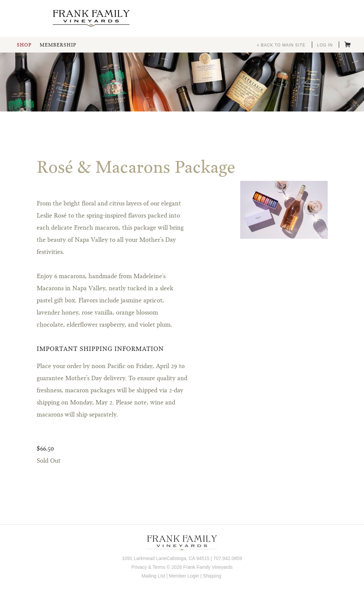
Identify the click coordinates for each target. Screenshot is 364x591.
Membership (58, 45)
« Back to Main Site (281, 45)
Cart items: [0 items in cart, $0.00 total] (348, 44)
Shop (24, 45)
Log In (325, 45)
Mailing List (153, 576)
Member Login (184, 576)
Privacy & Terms (149, 567)
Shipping (212, 576)
